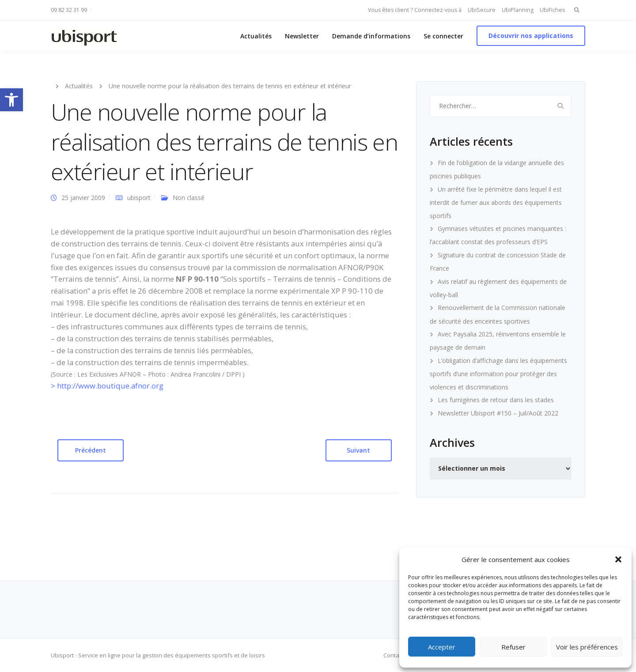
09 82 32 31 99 (69, 10)
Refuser (513, 647)
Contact (394, 655)
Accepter (442, 647)
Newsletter (302, 36)
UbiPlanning (518, 10)
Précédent (91, 450)
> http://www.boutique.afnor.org (107, 386)
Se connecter (443, 36)
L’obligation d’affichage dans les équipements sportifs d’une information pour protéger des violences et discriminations (498, 374)
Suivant (358, 450)
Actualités (256, 36)
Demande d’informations (371, 36)
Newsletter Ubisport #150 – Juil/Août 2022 (498, 413)
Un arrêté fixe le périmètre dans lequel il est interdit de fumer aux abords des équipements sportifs (496, 202)
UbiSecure (482, 10)
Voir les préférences (587, 647)
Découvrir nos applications (531, 36)
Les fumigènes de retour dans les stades (496, 400)
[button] (11, 100)
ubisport (139, 198)
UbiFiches (552, 10)
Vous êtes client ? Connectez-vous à (415, 10)
